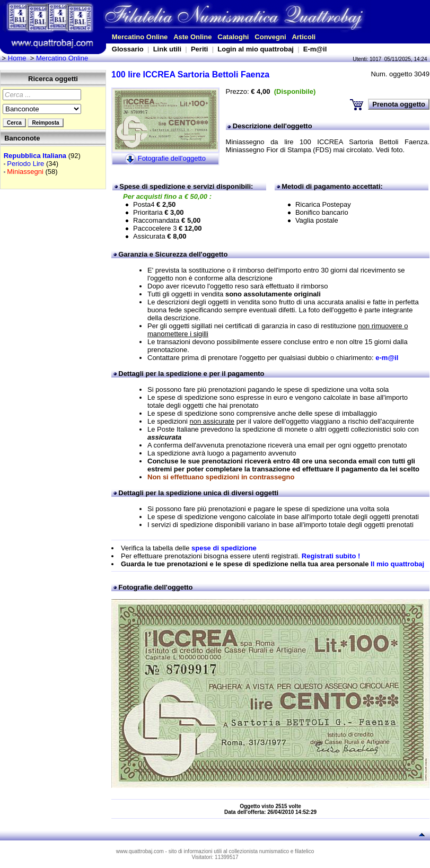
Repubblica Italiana (35, 156)
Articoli (304, 37)
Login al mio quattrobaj (256, 49)
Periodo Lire (25, 164)
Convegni (270, 37)
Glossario (128, 49)
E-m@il (315, 49)
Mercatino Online (140, 37)
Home (17, 58)
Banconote (22, 138)
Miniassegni (25, 172)
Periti (200, 49)
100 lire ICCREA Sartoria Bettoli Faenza (190, 74)
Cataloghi (233, 37)
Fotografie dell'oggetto (172, 158)
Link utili (167, 49)
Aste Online (192, 37)
